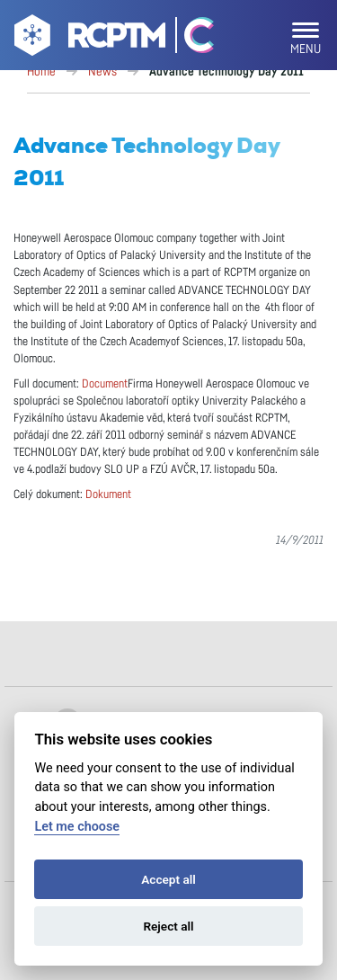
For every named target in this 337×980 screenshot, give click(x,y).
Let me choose (77, 827)
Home (41, 72)
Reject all (168, 926)
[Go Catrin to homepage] (191, 39)
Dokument (108, 495)
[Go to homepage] (88, 39)
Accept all (168, 879)
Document (105, 384)
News (102, 72)
